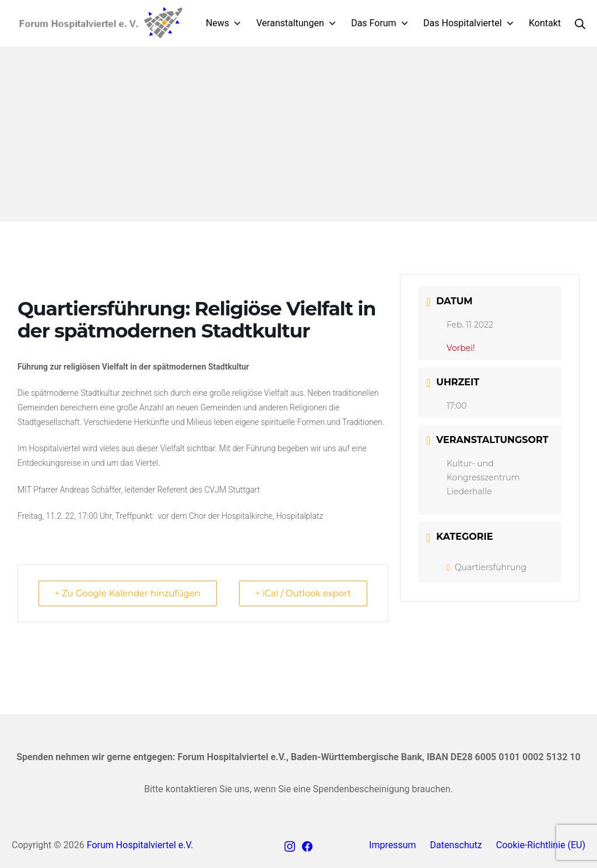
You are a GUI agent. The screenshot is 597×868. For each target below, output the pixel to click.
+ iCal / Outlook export (302, 593)
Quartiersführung (487, 567)
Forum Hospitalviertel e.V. (140, 845)
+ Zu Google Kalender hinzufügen (129, 593)
